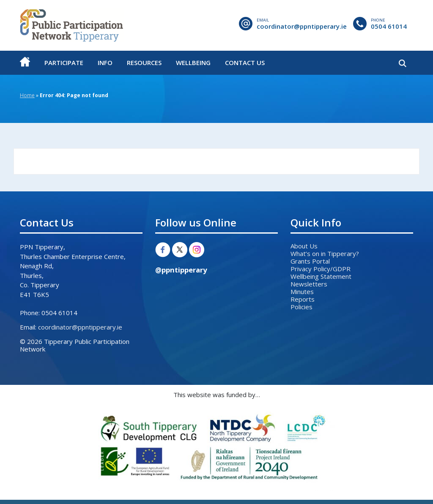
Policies (301, 307)
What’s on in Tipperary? (325, 253)
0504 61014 (389, 26)
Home (27, 95)
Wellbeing (193, 63)
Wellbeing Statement (321, 276)
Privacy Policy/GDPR (321, 269)
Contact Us (245, 63)
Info (105, 63)
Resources (144, 63)
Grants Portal (310, 261)
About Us (304, 246)
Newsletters (309, 284)
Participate (64, 63)
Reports (303, 299)
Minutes (302, 292)
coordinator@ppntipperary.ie (302, 26)
